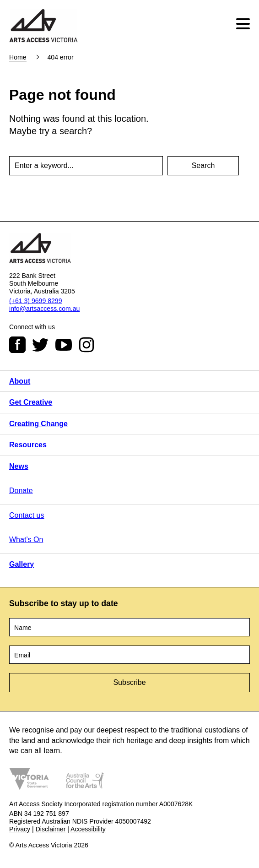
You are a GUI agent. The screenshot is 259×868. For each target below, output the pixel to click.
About (20, 381)
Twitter (40, 345)
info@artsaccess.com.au (44, 309)
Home (18, 57)
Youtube (64, 345)
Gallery (22, 564)
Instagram (86, 345)
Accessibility (88, 829)
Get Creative (31, 402)
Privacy (20, 829)
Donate (21, 491)
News (19, 466)
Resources (28, 445)
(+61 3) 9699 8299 (35, 301)
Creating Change (38, 424)
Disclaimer (51, 829)
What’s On (26, 540)
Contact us (27, 515)
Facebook (17, 345)
